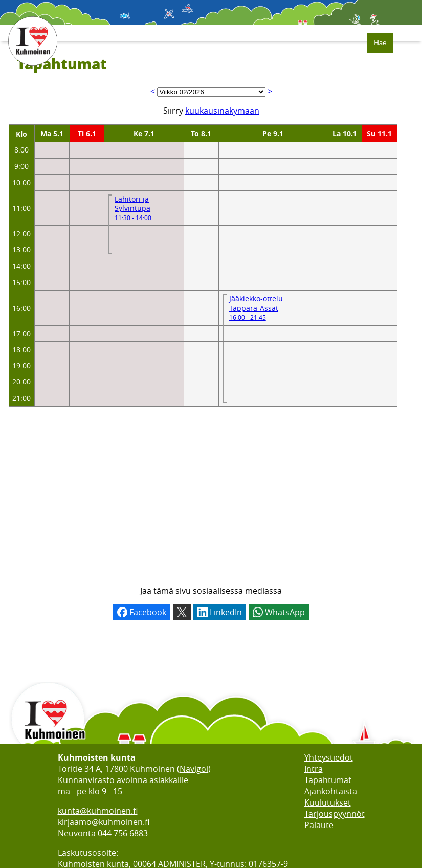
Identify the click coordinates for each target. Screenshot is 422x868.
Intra (314, 769)
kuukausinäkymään (222, 111)
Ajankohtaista (331, 791)
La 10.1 (345, 133)
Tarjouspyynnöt (335, 814)
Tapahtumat (328, 780)
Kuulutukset (328, 802)
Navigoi (194, 769)
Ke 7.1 (144, 133)
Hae (380, 43)
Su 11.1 (379, 133)
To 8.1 (201, 133)
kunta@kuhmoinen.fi (98, 811)
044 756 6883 (123, 833)
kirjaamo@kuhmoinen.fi (104, 822)
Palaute (319, 825)
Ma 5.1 (52, 133)
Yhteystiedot (329, 757)
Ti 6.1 (87, 133)
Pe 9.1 (273, 133)
